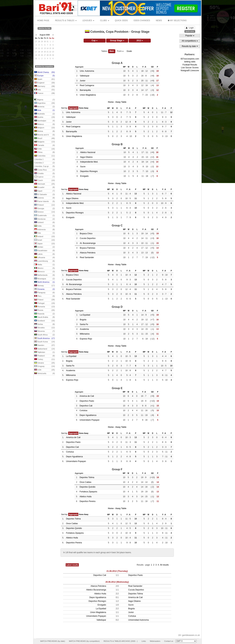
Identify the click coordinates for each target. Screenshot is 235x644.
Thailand (45, 356)
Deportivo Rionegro (89, 171)
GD (152, 67)
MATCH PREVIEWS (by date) (53, 641)
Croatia (45, 174)
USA (45, 370)
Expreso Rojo (86, 339)
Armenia (45, 107)
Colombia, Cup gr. (44, 166)
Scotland (45, 321)
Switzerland (45, 349)
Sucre (83, 167)
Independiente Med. (89, 162)
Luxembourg (45, 261)
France (45, 93)
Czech (45, 180)
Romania (45, 307)
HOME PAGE (43, 21)
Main (112, 51)
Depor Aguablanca (88, 415)
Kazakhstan (45, 251)
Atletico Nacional (88, 152)
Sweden (45, 345)
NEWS (159, 21)
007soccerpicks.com (190, 59)
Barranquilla (85, 90)
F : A (144, 67)
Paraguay (45, 293)
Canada (45, 145)
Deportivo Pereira (87, 501)
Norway (45, 286)
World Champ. (45, 72)
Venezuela (45, 374)
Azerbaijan (45, 121)
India (45, 226)
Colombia (45, 156)
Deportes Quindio (87, 487)
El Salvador (45, 195)
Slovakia (45, 328)
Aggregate (73, 108)
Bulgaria (45, 142)
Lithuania (45, 258)
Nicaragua (45, 279)
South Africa (45, 335)
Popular (190, 36)
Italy (45, 90)
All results (164, 565)
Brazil (45, 138)
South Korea (45, 342)
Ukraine (45, 363)
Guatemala (45, 216)
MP (124, 67)
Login (190, 28)
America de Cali (87, 396)
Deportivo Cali (86, 406)
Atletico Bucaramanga (96, 590)
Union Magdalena (88, 95)
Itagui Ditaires (86, 157)
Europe (45, 76)
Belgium (45, 128)
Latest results (72, 565)
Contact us (169, 641)
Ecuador (45, 187)
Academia (84, 329)
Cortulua (83, 410)
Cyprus (45, 177)
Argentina (45, 103)
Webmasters (155, 641)
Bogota (83, 320)
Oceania (45, 289)
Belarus (45, 124)
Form (120, 51)
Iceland (45, 223)
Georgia (45, 209)
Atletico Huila (85, 497)
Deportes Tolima (87, 477)
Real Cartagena (87, 85)
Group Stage (117, 41)
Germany (45, 86)
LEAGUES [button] (88, 21)
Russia (45, 310)
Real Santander (87, 257)
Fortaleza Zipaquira (88, 492)
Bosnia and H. (45, 135)
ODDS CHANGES (142, 21)
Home (81, 108)
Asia (45, 110)
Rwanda (45, 314)
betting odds (190, 62)
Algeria (45, 100)
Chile (45, 149)
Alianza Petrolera (88, 253)
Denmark (45, 184)
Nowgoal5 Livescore (190, 71)
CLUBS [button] (105, 21)
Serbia (45, 324)
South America (45, 338)
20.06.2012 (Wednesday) (117, 582)
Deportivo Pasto (87, 401)
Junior (83, 81)
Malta (45, 265)
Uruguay (45, 366)
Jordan (45, 247)
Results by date (190, 46)
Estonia (45, 198)
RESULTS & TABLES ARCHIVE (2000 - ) (121, 641)
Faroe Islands (45, 202)
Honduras (45, 219)
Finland (45, 205)
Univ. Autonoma (87, 71)
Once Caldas (85, 482)
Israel (45, 240)
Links (144, 641)
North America (45, 282)
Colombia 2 (44, 163)
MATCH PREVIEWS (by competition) (84, 641)
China (45, 152)
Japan (45, 244)
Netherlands (45, 275)
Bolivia (45, 131)
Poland (45, 300)
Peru (45, 296)
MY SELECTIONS (177, 21)
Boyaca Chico (86, 234)
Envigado (84, 176)
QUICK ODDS (121, 21)
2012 (140, 41)
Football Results (190, 65)
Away (86, 108)
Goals (129, 51)
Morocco (45, 272)
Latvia (45, 254)
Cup (95, 41)
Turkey (45, 359)
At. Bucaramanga (88, 243)
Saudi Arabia (45, 317)
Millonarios (85, 334)
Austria (45, 117)
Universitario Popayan (89, 420)
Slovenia (45, 331)
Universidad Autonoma (138, 620)
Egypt (45, 191)
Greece (45, 212)
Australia (45, 114)
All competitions (190, 41)
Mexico (45, 268)
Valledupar (85, 76)
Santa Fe (84, 324)
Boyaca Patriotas (88, 248)
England (45, 83)
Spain (45, 79)
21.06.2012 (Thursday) (117, 571)
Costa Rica (45, 170)
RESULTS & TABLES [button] (66, 21)
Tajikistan (45, 352)
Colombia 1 (44, 159)
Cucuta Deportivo (88, 238)
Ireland (45, 237)
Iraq (45, 233)
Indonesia (45, 230)
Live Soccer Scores (190, 68)
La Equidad (85, 315)
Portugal (45, 303)
